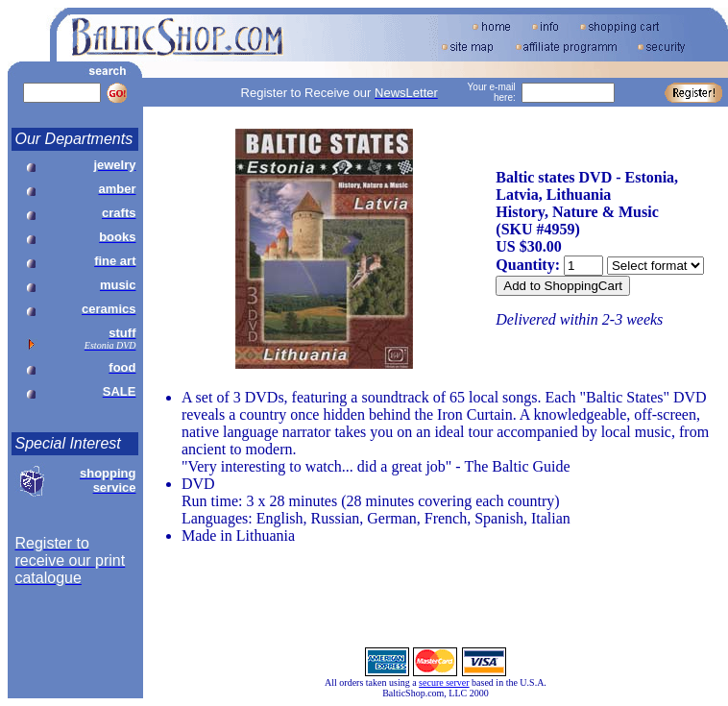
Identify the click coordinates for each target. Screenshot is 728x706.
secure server (444, 682)
